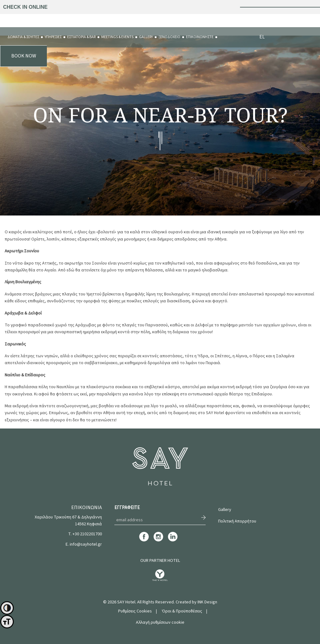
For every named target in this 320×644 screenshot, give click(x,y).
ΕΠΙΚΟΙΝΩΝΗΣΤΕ (200, 37)
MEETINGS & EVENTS (117, 37)
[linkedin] (173, 541)
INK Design (207, 602)
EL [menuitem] (262, 37)
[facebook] (144, 541)
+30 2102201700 (87, 534)
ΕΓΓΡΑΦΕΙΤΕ (127, 508)
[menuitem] (23, 37)
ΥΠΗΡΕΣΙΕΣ (53, 37)
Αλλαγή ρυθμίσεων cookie (160, 622)
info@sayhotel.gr (86, 544)
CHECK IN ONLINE (25, 7)
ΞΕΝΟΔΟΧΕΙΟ (169, 37)
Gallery (225, 510)
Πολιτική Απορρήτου (237, 521)
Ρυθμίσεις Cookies (135, 611)
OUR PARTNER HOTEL (160, 561)
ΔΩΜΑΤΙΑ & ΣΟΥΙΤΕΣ (23, 37)
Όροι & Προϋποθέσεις (182, 611)
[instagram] (158, 541)
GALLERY (146, 37)
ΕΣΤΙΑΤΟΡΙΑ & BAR (81, 37)
